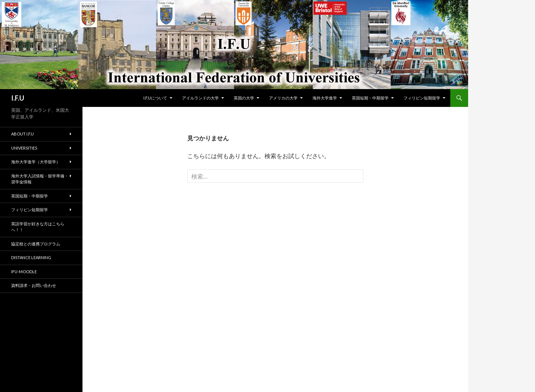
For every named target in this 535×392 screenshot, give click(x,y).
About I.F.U (22, 134)
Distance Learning (31, 257)
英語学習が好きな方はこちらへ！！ (38, 227)
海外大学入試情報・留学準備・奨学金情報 (40, 179)
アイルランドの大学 (200, 98)
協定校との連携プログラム (36, 244)
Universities (24, 148)
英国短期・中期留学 (370, 98)
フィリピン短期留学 (422, 98)
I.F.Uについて (155, 98)
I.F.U (18, 98)
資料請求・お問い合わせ (34, 285)
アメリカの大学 (283, 98)
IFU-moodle (24, 272)
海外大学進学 (325, 98)
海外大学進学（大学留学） (36, 162)
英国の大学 (244, 98)
